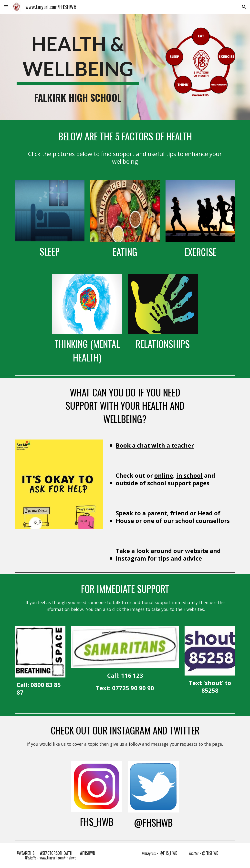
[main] (78, 58)
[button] (6, 7)
